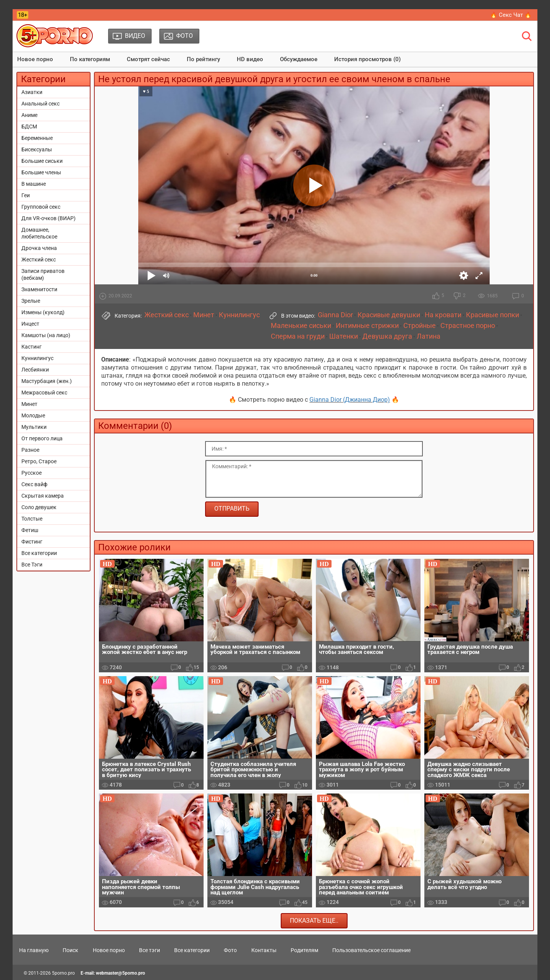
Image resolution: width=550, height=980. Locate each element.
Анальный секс (40, 104)
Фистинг (32, 542)
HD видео (250, 59)
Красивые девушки (389, 315)
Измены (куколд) (43, 312)
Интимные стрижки (367, 326)
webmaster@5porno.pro (121, 973)
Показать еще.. (314, 921)
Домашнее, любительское (39, 233)
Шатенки (344, 336)
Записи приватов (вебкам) (43, 274)
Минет (29, 404)
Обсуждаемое (299, 59)
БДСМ (29, 127)
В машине (34, 184)
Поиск (70, 950)
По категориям (90, 59)
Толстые (32, 519)
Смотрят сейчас (148, 59)
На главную (34, 950)
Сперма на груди (298, 336)
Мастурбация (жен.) (47, 381)
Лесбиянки (35, 370)
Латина (429, 336)
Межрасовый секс (44, 393)
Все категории (39, 553)
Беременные (37, 138)
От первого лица (42, 438)
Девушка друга (387, 336)
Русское (32, 473)
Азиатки (32, 92)
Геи (26, 195)
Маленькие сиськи (301, 326)
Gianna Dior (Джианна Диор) (350, 400)
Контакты (264, 950)
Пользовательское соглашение (371, 950)
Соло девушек (39, 507)
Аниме (29, 115)
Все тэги (150, 950)
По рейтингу (203, 59)
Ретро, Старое (39, 461)
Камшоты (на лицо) (46, 335)
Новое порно (35, 59)
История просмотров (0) (367, 59)
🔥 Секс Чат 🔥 (511, 15)
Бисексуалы (37, 149)
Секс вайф (34, 484)
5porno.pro (63, 973)
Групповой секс (41, 207)
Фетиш (30, 530)
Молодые (33, 415)
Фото (230, 950)
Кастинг (32, 347)
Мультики (34, 427)
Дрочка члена (39, 248)
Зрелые (31, 301)
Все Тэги (32, 565)
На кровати (443, 315)
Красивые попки (493, 315)
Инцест (30, 324)
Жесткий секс (39, 260)
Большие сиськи (42, 161)
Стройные (420, 326)
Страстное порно (468, 326)
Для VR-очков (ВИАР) (49, 218)
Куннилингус (37, 358)
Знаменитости (39, 289)
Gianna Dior (335, 315)
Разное (30, 450)
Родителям (304, 950)
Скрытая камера (43, 496)
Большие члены (41, 172)
